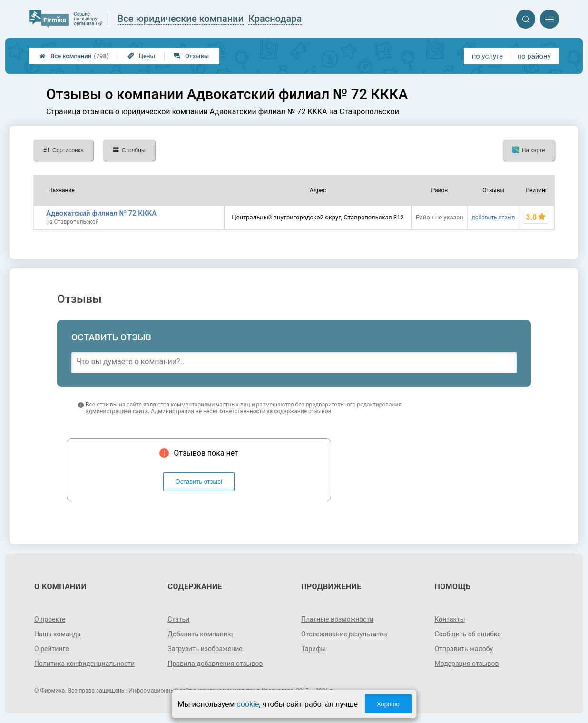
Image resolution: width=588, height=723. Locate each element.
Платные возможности (337, 619)
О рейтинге (52, 649)
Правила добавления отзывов (216, 664)
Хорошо (388, 704)
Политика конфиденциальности (84, 664)
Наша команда (58, 634)
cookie (248, 704)
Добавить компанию (201, 634)
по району (534, 56)
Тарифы (314, 649)
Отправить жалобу (464, 649)
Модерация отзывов (466, 664)
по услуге (488, 56)
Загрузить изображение (205, 649)
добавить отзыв (493, 218)
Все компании (74, 56)
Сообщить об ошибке (467, 634)
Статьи (179, 619)
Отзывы (191, 56)
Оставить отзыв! (199, 481)
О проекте (50, 619)
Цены (141, 56)
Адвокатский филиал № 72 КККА (101, 213)
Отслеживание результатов (344, 634)
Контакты (450, 619)
